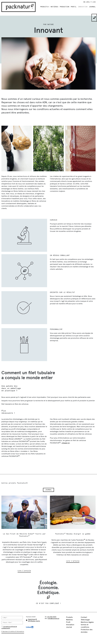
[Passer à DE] (84, 2)
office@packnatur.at (53, 618)
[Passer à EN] (88, 2)
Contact (84, 617)
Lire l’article (24, 571)
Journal (92, 7)
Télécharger (85, 620)
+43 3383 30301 (52, 617)
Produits (44, 7)
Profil (74, 7)
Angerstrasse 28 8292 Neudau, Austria (34, 620)
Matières (54, 7)
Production (65, 7)
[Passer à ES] (95, 2)
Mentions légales (87, 622)
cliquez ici (66, 443)
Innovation (83, 7)
